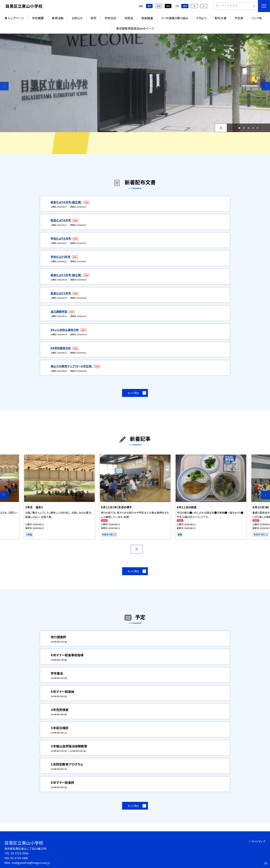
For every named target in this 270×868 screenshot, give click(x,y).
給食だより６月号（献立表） (67, 202)
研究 (94, 18)
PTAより (202, 18)
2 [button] (244, 128)
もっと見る (133, 393)
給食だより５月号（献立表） (67, 275)
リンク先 (257, 18)
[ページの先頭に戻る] (266, 864)
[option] (135, 83)
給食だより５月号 (61, 293)
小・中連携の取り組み (175, 18)
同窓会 (129, 18)
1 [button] (239, 128)
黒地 (168, 6)
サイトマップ (258, 841)
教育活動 (58, 18)
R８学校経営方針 (61, 348)
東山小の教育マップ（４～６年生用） (72, 366)
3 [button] (249, 128)
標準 (185, 6)
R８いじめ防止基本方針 (65, 330)
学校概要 (38, 18)
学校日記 (110, 18)
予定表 (239, 18)
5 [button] (258, 128)
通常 (149, 6)
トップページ (16, 18)
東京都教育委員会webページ (135, 28)
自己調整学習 (59, 311)
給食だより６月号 (61, 220)
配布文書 (221, 18)
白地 (159, 6)
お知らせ (77, 18)
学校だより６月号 (61, 238)
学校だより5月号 (61, 257)
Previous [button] (4, 86)
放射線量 (147, 18)
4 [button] (253, 128)
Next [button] (266, 86)
